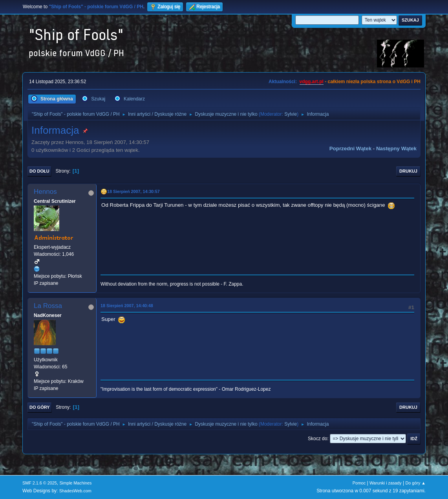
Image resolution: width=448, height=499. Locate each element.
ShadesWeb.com (75, 491)
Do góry (40, 407)
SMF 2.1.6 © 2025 (40, 483)
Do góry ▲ (416, 483)
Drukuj (408, 171)
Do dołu (39, 171)
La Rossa (48, 306)
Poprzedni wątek (350, 148)
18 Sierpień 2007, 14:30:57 (133, 191)
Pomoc (359, 483)
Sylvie (291, 114)
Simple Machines (75, 483)
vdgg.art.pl (312, 82)
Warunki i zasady (386, 483)
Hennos (45, 192)
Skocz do (317, 439)
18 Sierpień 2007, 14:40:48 (127, 306)
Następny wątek (396, 148)
